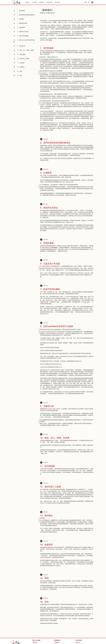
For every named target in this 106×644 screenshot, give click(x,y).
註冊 (85, 2)
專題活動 (57, 2)
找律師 (27, 2)
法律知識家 (49, 2)
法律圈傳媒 (57, 643)
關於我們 (35, 643)
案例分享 (78, 643)
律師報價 (42, 2)
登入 (89, 2)
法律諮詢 (35, 2)
